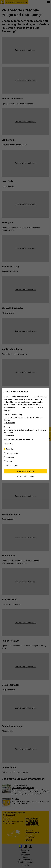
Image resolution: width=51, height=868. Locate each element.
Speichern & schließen (25, 476)
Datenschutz (8, 444)
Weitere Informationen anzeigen (17, 439)
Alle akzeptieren (25, 471)
